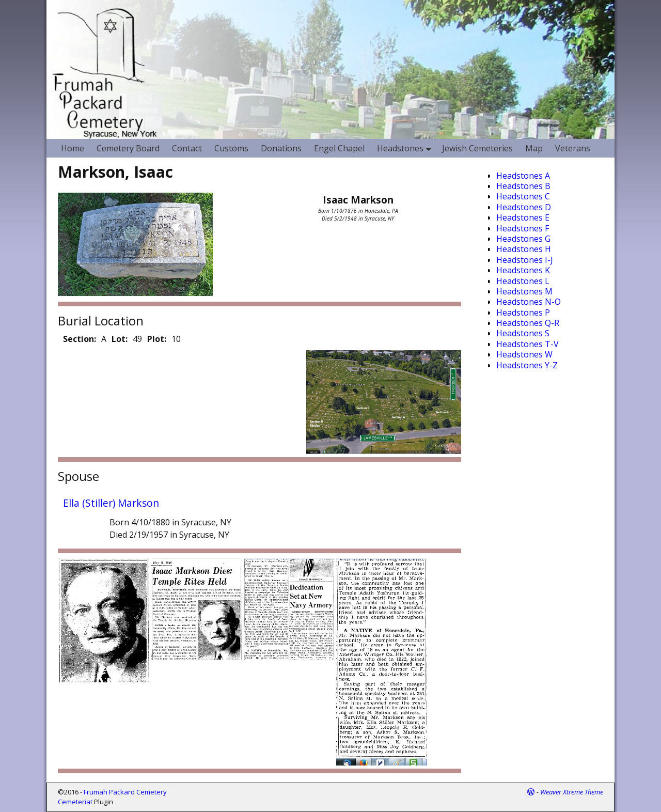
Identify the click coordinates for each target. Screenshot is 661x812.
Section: (80, 339)
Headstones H (524, 249)
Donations (281, 148)
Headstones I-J (525, 260)
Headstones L (523, 281)
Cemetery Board (128, 148)
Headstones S (523, 333)
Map (534, 148)
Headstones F (523, 228)
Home (73, 148)
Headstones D (524, 207)
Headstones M (524, 291)
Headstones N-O (529, 302)
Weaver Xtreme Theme (572, 792)
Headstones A (523, 176)
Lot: (120, 339)
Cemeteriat (75, 802)
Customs (231, 148)
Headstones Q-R (528, 323)
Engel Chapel (339, 148)
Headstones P (523, 313)
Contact (187, 148)
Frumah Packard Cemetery (125, 792)
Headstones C (523, 196)
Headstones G (523, 239)
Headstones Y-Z (527, 365)
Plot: (157, 339)
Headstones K (523, 270)
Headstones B (523, 186)
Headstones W (524, 354)
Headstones (406, 148)
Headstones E (523, 217)
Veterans (573, 148)
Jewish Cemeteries (477, 148)
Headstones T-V (528, 344)
